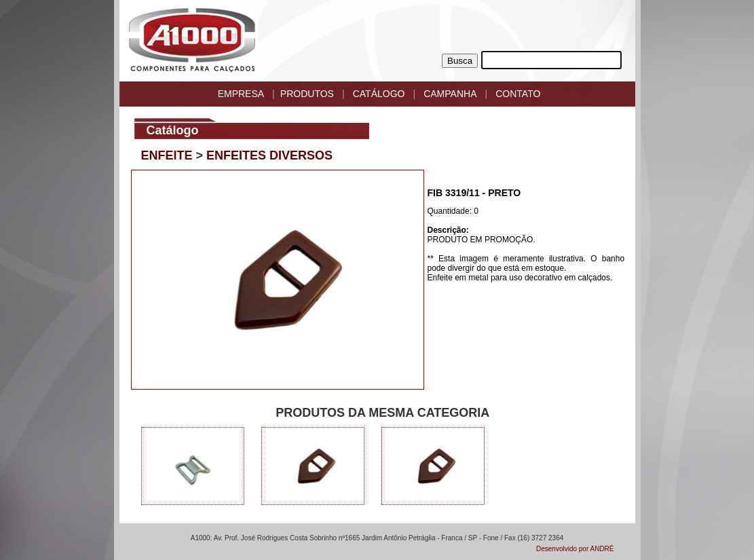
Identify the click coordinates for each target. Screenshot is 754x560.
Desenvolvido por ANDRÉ (575, 549)
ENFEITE (167, 155)
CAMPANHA (450, 94)
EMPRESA (241, 94)
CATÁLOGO (379, 94)
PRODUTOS (307, 94)
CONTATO (518, 94)
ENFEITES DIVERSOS (269, 155)
